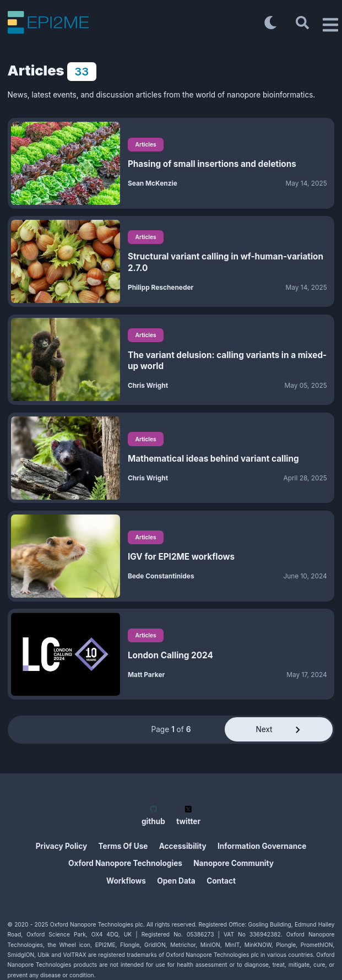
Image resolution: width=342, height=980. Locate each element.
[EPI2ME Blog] (133, 22)
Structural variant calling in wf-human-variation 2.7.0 (226, 262)
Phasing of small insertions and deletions (212, 164)
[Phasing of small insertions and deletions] (66, 163)
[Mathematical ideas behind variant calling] (66, 458)
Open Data (176, 881)
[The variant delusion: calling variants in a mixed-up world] (66, 359)
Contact (221, 881)
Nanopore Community (234, 863)
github (153, 816)
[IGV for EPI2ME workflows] (66, 556)
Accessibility (183, 846)
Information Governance (262, 846)
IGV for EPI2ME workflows (181, 557)
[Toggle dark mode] (271, 23)
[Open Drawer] (328, 23)
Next (279, 729)
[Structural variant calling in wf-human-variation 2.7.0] (66, 261)
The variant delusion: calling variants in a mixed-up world (227, 361)
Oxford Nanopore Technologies (125, 863)
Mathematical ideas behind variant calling (213, 459)
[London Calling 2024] (66, 654)
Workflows (126, 881)
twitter (188, 816)
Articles (146, 144)
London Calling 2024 (170, 655)
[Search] (302, 23)
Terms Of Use (123, 846)
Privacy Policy (62, 846)
